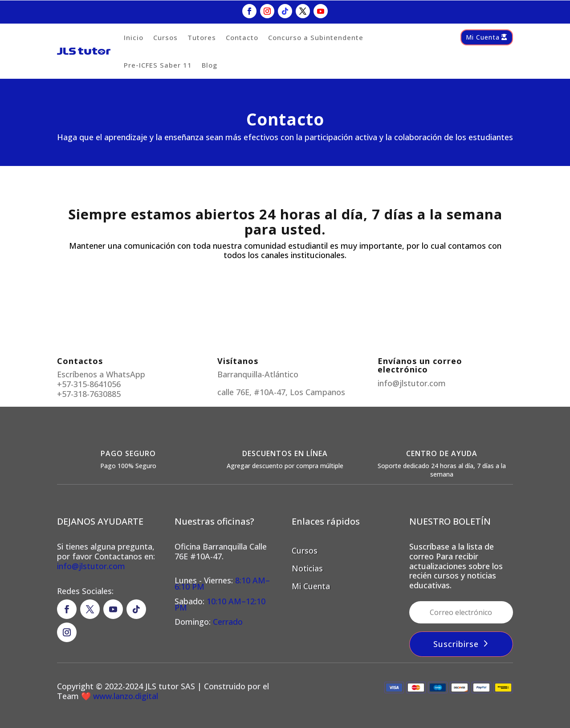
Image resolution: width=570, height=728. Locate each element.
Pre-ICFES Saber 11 (158, 65)
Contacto (242, 37)
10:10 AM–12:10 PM (220, 604)
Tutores (202, 37)
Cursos (165, 37)
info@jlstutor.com (91, 566)
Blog (210, 65)
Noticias (307, 568)
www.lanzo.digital (124, 696)
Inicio (134, 37)
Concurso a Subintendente (316, 37)
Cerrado (228, 622)
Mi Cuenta (483, 37)
